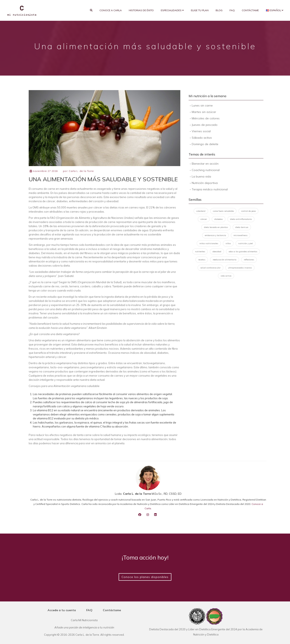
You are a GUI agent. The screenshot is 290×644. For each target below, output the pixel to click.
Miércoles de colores (206, 118)
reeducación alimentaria (225, 260)
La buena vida (201, 176)
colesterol (201, 211)
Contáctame (250, 10)
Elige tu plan (200, 10)
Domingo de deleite (205, 144)
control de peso (248, 211)
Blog (219, 10)
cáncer (204, 219)
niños (228, 243)
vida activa (226, 276)
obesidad (217, 252)
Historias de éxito (141, 10)
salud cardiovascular (210, 268)
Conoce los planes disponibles (145, 577)
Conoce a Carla (111, 10)
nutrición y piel (246, 243)
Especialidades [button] (172, 10)
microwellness (240, 235)
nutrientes (200, 252)
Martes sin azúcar (204, 112)
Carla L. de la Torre (81, 171)
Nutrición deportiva (205, 183)
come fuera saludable (223, 211)
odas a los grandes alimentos (243, 252)
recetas (202, 260)
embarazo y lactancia (215, 235)
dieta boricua (242, 227)
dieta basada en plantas (216, 227)
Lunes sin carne (202, 105)
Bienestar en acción (205, 164)
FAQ (232, 10)
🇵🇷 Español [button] (275, 10)
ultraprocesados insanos (240, 268)
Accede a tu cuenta (62, 610)
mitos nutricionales (209, 243)
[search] (91, 10)
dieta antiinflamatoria (241, 219)
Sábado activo (202, 138)
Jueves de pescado (205, 125)
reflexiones (249, 260)
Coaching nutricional (206, 170)
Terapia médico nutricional (210, 189)
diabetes (219, 219)
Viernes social (201, 131)
